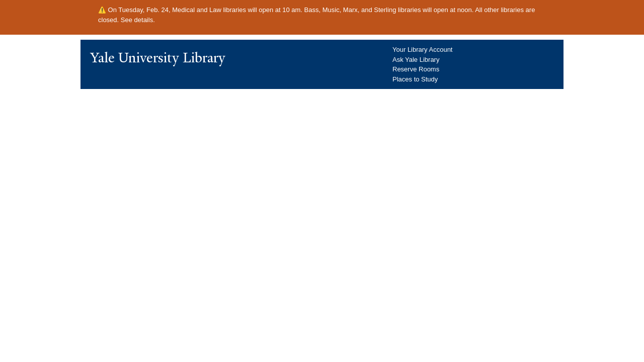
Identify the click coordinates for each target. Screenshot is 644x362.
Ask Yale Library (416, 60)
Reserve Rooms (416, 69)
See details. (138, 20)
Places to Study (415, 79)
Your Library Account (422, 50)
